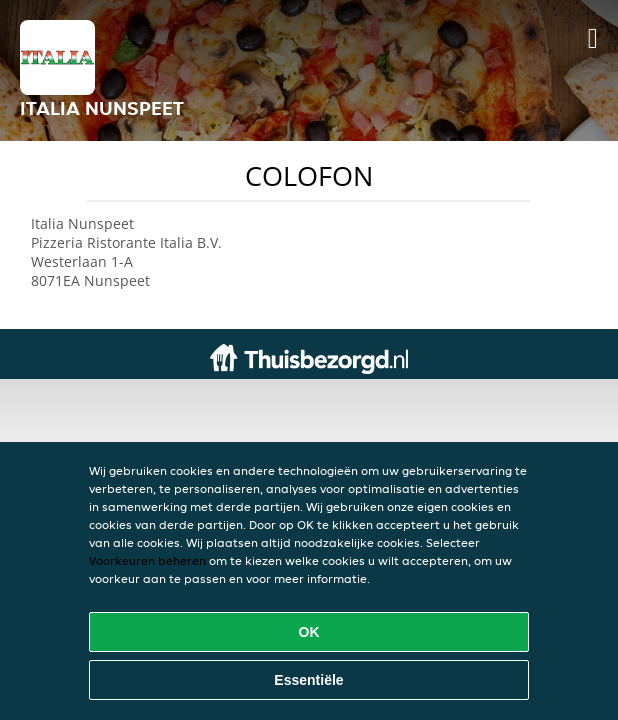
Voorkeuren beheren (147, 560)
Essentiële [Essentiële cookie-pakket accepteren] (308, 680)
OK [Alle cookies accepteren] (309, 632)
